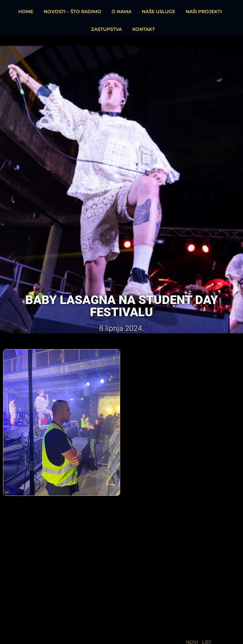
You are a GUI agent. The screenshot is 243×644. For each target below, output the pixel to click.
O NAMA (121, 11)
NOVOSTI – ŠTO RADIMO (72, 11)
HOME (26, 11)
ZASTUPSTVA (107, 29)
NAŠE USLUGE (159, 11)
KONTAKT (144, 29)
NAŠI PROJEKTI (204, 11)
